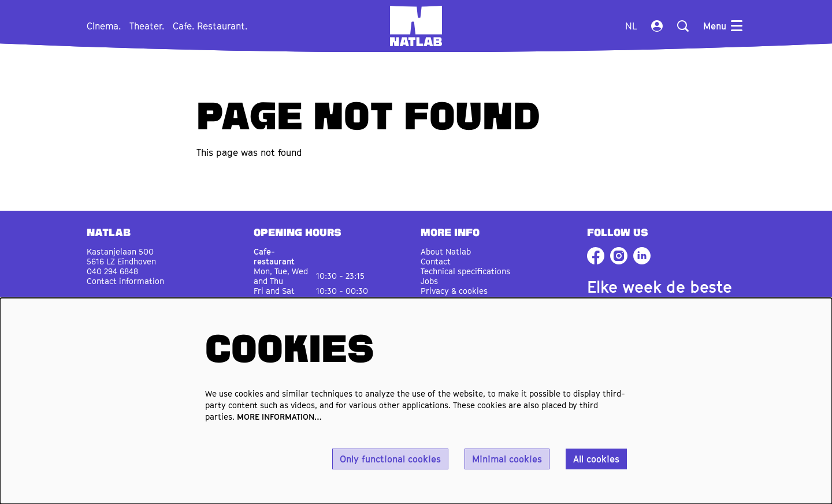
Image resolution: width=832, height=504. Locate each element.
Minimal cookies (507, 459)
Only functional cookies (390, 459)
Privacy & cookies (454, 291)
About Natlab (446, 251)
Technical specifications (465, 271)
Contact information (125, 281)
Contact (436, 261)
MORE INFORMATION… (279, 417)
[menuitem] (104, 26)
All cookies (596, 459)
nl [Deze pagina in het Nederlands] (631, 26)
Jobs (429, 281)
